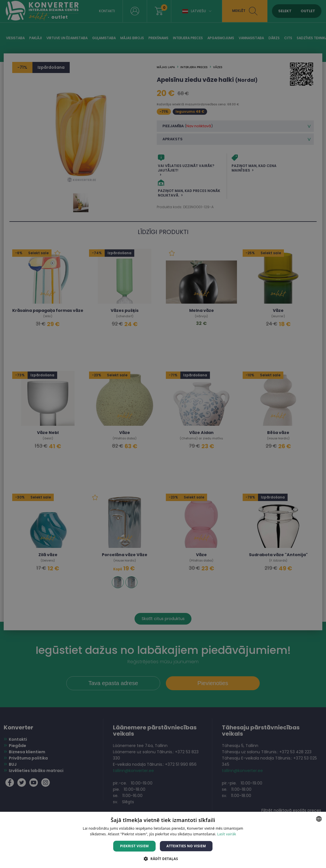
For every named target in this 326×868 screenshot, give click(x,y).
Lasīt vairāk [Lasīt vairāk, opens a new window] (227, 834)
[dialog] (163, 434)
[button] (163, 858)
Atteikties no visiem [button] (186, 846)
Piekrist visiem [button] (134, 846)
